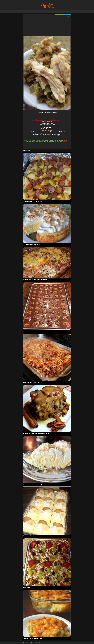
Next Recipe (67, 16)
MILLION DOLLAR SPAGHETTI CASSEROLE (35, 280)
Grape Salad (27, 587)
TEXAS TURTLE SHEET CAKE (31, 331)
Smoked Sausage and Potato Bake (33, 201)
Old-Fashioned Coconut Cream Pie (33, 485)
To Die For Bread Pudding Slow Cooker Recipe (36, 433)
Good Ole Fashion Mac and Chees (33, 638)
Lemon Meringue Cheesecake (31, 245)
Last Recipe (59, 16)
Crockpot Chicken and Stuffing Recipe (47, 112)
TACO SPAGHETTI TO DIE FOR (32, 382)
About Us (38, 643)
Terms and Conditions (27, 643)
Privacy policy (34, 643)
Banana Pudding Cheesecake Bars (33, 536)
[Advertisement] (47, 27)
